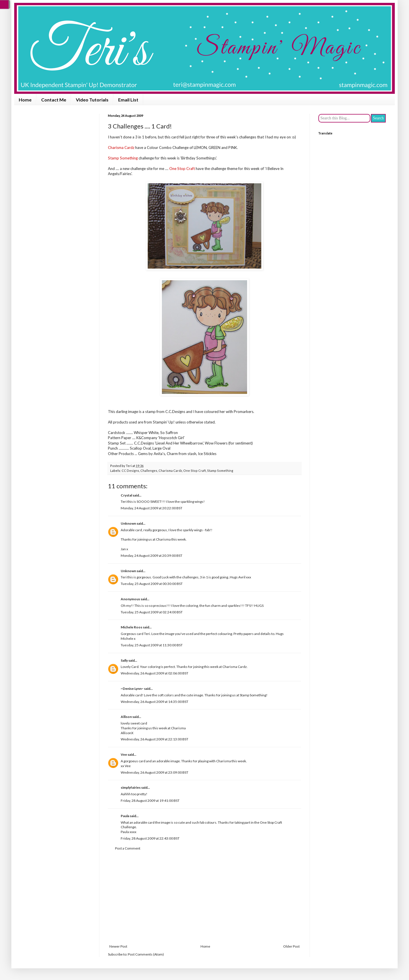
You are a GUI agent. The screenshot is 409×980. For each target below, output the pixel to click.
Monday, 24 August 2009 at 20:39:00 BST (152, 556)
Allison (126, 717)
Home (25, 100)
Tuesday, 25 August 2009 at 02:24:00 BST (152, 612)
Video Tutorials (92, 100)
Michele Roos (132, 627)
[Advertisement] (204, 898)
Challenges (149, 471)
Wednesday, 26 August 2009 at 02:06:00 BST (155, 673)
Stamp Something (220, 471)
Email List (128, 100)
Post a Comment (128, 848)
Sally (124, 660)
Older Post (291, 946)
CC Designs (130, 471)
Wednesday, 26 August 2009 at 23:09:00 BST (155, 772)
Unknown (128, 523)
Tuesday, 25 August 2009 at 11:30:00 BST (152, 645)
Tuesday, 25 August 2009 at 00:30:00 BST (152, 584)
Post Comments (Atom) (146, 954)
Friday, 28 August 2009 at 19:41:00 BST (150, 801)
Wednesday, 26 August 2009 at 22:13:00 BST (155, 739)
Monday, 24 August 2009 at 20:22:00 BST (152, 508)
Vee (124, 754)
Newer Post (118, 946)
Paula (125, 816)
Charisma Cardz (170, 471)
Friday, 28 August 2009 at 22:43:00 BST (150, 838)
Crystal (126, 495)
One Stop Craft (195, 471)
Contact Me (54, 100)
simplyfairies (131, 787)
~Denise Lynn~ (132, 689)
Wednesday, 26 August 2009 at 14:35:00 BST (155, 702)
